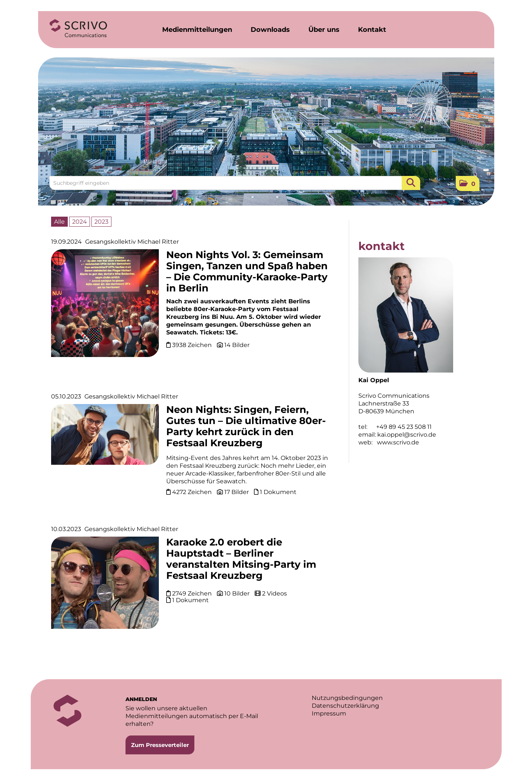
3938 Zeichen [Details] (193, 345)
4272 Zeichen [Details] (193, 492)
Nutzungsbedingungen (347, 698)
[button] (468, 184)
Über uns (324, 30)
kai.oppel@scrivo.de (407, 435)
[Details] (105, 306)
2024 (80, 222)
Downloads (270, 30)
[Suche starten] (411, 183)
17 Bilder (237, 492)
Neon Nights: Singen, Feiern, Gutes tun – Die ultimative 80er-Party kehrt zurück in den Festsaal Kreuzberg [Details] (246, 426)
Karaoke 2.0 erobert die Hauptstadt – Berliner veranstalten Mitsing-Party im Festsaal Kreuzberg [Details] (241, 559)
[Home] (78, 29)
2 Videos (275, 593)
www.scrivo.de (398, 442)
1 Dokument (278, 492)
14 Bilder (237, 345)
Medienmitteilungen (197, 30)
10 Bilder (237, 593)
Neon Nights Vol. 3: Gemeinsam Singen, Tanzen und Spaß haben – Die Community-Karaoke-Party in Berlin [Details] (247, 271)
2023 (101, 222)
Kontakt (372, 30)
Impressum (329, 713)
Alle (59, 222)
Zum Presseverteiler (160, 745)
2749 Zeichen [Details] (193, 593)
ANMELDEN (141, 699)
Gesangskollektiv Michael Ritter (132, 242)
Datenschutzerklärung (345, 706)
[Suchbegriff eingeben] (235, 183)
